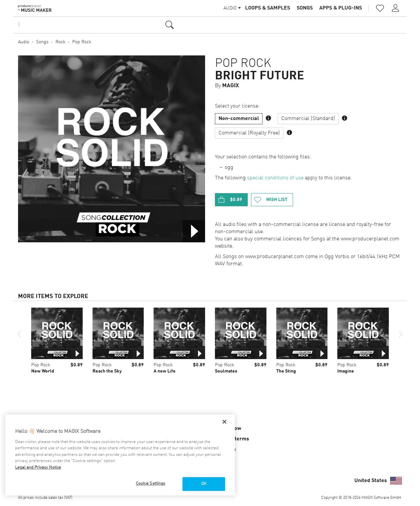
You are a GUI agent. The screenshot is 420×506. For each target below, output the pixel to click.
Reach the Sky (107, 371)
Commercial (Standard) (308, 119)
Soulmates (226, 371)
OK (204, 484)
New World (43, 371)
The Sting (286, 371)
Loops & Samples (268, 8)
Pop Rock (82, 42)
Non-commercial (239, 119)
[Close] (224, 422)
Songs (305, 8)
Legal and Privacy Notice (38, 467)
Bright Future (260, 76)
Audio (24, 42)
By (227, 86)
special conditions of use (275, 178)
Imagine (346, 371)
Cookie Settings (151, 484)
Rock (60, 42)
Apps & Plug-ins (341, 8)
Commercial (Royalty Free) (249, 133)
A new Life (165, 371)
